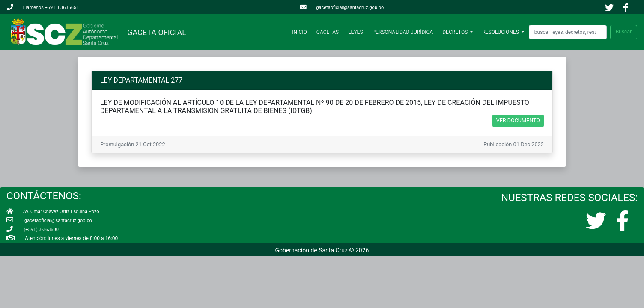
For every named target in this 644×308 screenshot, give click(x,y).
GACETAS (328, 32)
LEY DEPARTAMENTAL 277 (141, 80)
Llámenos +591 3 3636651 (43, 7)
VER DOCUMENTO (518, 120)
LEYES (355, 32)
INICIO (301, 32)
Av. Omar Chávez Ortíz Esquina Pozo (53, 212)
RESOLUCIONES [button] (501, 32)
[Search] (568, 32)
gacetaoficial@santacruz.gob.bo (342, 7)
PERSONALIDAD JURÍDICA (403, 32)
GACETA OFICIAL (155, 32)
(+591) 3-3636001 (34, 230)
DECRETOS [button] (456, 32)
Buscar (624, 32)
